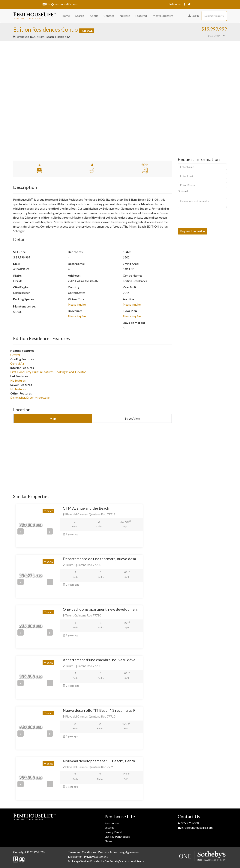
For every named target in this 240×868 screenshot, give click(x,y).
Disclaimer (75, 856)
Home (66, 16)
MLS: (17, 264)
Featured (141, 16)
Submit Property (214, 16)
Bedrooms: (76, 252)
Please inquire (77, 304)
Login (194, 16)
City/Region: (22, 287)
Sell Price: (20, 252)
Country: (74, 287)
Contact (109, 16)
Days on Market (134, 323)
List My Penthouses (117, 836)
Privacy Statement (96, 856)
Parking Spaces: (24, 299)
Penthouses (112, 823)
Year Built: (130, 287)
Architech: (130, 299)
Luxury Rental (113, 832)
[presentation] (206, 218)
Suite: (127, 252)
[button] (206, 36)
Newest (125, 16)
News (108, 841)
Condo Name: (132, 275)
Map (53, 418)
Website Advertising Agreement (119, 852)
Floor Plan (130, 311)
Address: (74, 275)
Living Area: (131, 264)
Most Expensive (163, 16)
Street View (132, 418)
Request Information (192, 231)
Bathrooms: (76, 264)
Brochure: (75, 311)
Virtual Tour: (77, 299)
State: (17, 275)
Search (80, 16)
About (94, 16)
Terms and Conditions (82, 852)
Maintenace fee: (24, 306)
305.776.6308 (188, 823)
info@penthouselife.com (60, 4)
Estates (109, 827)
